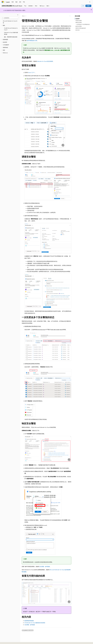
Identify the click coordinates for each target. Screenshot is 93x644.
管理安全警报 (79, 21)
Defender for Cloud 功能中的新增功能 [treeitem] (11, 33)
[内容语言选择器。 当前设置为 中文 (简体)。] (6, 642)
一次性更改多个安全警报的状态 (83, 24)
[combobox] (10, 18)
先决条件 (78, 19)
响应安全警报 (79, 26)
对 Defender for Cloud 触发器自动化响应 (35, 623)
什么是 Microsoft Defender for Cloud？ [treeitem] (11, 29)
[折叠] (18, 15)
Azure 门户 (31, 72)
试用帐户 (88, 6)
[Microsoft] (3, 2)
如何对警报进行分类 (32, 41)
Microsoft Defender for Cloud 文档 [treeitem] (10, 22)
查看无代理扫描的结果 (81, 28)
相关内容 (78, 30)
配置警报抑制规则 (29, 621)
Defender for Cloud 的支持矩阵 (45, 61)
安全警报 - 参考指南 (45, 566)
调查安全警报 (79, 22)
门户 (83, 6)
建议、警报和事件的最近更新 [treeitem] (11, 37)
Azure (23, 16)
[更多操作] (70, 16)
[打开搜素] (90, 2)
